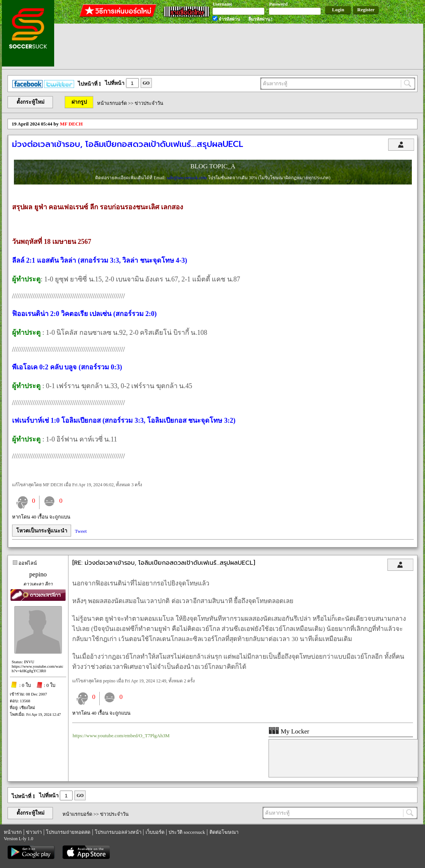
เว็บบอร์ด (155, 832)
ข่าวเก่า (34, 832)
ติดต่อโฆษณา (224, 832)
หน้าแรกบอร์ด (112, 103)
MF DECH (71, 124)
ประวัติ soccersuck (187, 832)
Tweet (81, 531)
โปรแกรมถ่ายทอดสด (68, 832)
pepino (38, 574)
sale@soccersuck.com (187, 178)
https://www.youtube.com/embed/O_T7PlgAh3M (121, 736)
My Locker (289, 731)
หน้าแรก (13, 832)
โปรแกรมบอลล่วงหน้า (118, 832)
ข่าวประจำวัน (149, 103)
